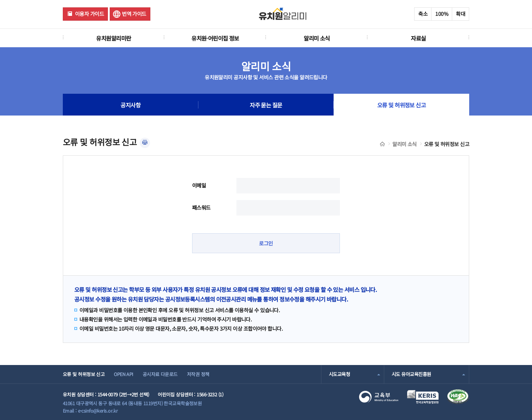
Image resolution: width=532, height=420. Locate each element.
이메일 (199, 185)
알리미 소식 (317, 38)
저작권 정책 (198, 374)
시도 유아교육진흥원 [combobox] (411, 374)
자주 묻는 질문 (266, 105)
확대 (461, 14)
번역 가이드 (134, 14)
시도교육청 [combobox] (339, 374)
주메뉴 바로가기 (0, 0)
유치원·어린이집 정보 (215, 38)
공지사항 (130, 105)
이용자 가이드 (89, 14)
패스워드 (201, 207)
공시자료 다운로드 (160, 374)
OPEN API (124, 374)
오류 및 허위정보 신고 (401, 105)
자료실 (418, 38)
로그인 (266, 243)
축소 (423, 14)
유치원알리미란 (113, 38)
